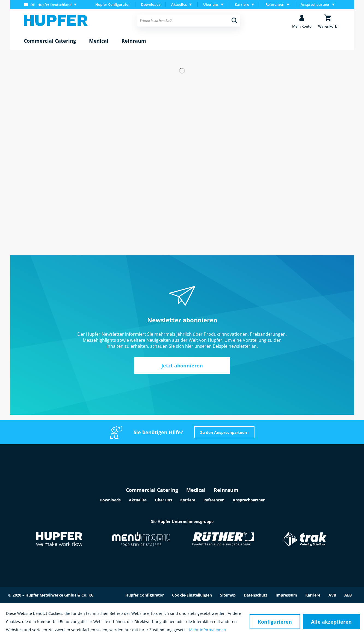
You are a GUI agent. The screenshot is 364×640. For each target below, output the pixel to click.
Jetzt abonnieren (182, 366)
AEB (348, 595)
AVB (332, 595)
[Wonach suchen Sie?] (189, 21)
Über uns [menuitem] (211, 4)
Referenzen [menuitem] (275, 4)
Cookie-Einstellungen (192, 595)
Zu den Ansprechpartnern (224, 432)
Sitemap (228, 595)
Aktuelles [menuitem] (179, 4)
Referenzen (214, 500)
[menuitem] (51, 5)
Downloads (151, 4)
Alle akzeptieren (331, 622)
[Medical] (99, 41)
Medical (196, 490)
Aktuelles (138, 500)
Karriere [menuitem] (242, 4)
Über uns (163, 500)
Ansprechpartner (249, 500)
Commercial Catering (152, 490)
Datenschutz (256, 595)
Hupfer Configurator (113, 4)
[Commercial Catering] (50, 41)
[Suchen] (235, 21)
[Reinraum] (134, 41)
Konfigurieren (275, 622)
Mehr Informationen (208, 630)
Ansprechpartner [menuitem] (315, 4)
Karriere (188, 500)
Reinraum (226, 490)
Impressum (286, 595)
